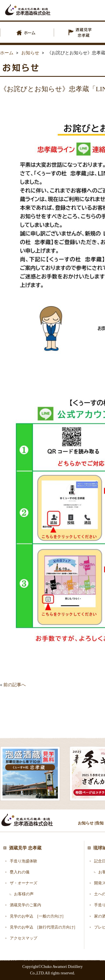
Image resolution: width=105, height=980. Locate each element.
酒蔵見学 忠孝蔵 (25, 848)
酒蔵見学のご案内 (25, 905)
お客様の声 (24, 894)
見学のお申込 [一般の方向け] (37, 916)
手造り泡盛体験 (24, 861)
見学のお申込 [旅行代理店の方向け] (42, 927)
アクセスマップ (24, 938)
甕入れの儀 (20, 872)
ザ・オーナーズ (24, 883)
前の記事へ (15, 685)
